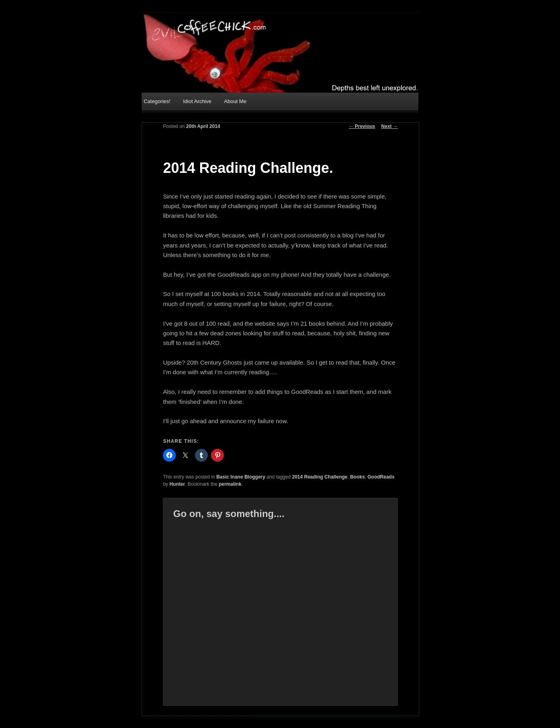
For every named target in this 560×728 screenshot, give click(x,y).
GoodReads (381, 477)
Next (389, 126)
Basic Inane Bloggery (241, 477)
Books (358, 477)
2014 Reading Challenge (320, 477)
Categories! (157, 101)
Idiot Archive (197, 101)
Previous (362, 126)
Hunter (177, 484)
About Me (235, 101)
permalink (230, 484)
